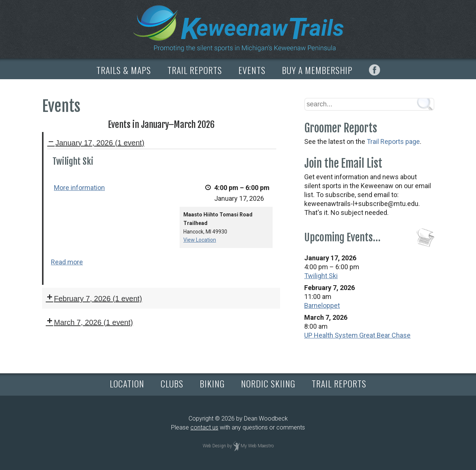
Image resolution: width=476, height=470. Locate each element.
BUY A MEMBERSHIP (317, 70)
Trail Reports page (393, 141)
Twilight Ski (321, 276)
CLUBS (172, 383)
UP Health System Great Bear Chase (357, 335)
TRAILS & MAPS (124, 70)
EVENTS (252, 70)
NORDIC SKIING (268, 383)
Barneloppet (322, 305)
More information (79, 188)
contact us (204, 427)
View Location (200, 240)
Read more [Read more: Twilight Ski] (67, 262)
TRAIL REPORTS (195, 70)
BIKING (212, 383)
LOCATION (127, 383)
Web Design (214, 446)
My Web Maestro (257, 446)
